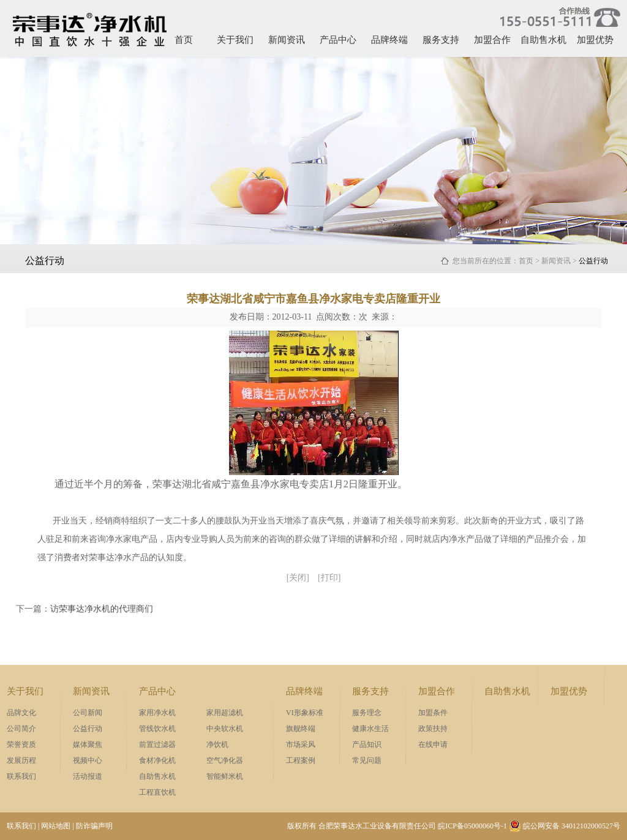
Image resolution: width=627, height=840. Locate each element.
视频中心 (88, 760)
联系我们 (21, 776)
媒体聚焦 (88, 744)
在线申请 (433, 744)
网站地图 (56, 826)
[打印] (329, 578)
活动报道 (88, 776)
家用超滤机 (225, 713)
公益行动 (88, 729)
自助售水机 (543, 40)
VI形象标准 (305, 713)
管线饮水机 (157, 729)
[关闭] (298, 578)
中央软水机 (225, 729)
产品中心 (338, 40)
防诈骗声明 (94, 826)
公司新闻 (88, 713)
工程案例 (301, 760)
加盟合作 (492, 40)
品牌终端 (389, 40)
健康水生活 (370, 729)
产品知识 (367, 744)
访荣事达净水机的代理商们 (102, 609)
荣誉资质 (21, 744)
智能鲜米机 (225, 776)
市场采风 (301, 744)
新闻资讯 (287, 40)
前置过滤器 (157, 744)
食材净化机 (157, 760)
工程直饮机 (157, 792)
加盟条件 (433, 713)
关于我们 (235, 40)
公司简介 (21, 729)
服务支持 (441, 40)
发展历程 (21, 760)
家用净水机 (157, 713)
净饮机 (217, 744)
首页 (184, 40)
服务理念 (367, 713)
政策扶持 (433, 729)
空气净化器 (225, 760)
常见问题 (367, 760)
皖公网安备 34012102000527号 (565, 826)
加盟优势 (595, 40)
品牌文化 (21, 713)
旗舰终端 (301, 729)
